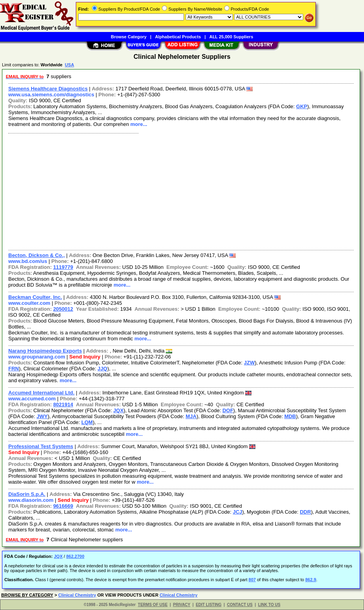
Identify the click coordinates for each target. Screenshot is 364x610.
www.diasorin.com (31, 500)
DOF (228, 410)
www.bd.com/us (28, 261)
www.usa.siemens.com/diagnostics (51, 95)
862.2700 (75, 556)
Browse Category (129, 37)
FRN (14, 369)
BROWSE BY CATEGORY (27, 595)
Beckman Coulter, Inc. (35, 297)
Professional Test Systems (41, 446)
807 (252, 580)
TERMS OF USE (153, 605)
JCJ (238, 512)
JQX (118, 410)
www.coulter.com (29, 303)
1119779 (63, 267)
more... (139, 124)
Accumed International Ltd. (41, 393)
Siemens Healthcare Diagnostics (48, 89)
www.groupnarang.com (37, 357)
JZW (249, 363)
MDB (290, 416)
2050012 (63, 309)
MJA (191, 416)
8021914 (63, 404)
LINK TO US (269, 605)
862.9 (311, 580)
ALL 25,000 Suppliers (231, 37)
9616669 (63, 506)
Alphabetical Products (178, 37)
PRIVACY (182, 605)
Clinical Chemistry (77, 595)
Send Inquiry (85, 357)
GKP (302, 106)
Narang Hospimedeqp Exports (45, 351)
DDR (305, 512)
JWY (42, 416)
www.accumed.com (32, 399)
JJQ (102, 369)
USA (69, 65)
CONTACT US (240, 605)
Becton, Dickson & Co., (37, 255)
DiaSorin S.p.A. (27, 494)
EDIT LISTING (209, 605)
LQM (87, 422)
